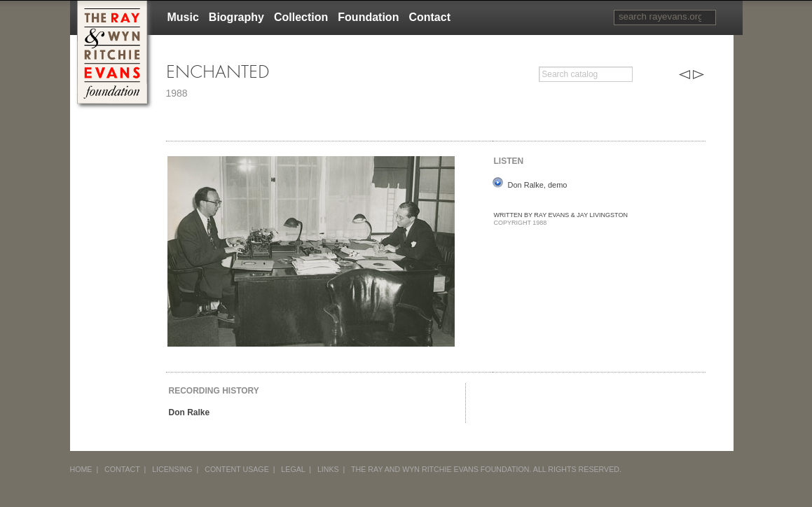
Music (183, 17)
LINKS (328, 469)
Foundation (368, 17)
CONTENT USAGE (237, 469)
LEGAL (293, 469)
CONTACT (122, 469)
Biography (236, 17)
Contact (429, 17)
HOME (81, 469)
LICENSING (172, 469)
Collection (301, 17)
